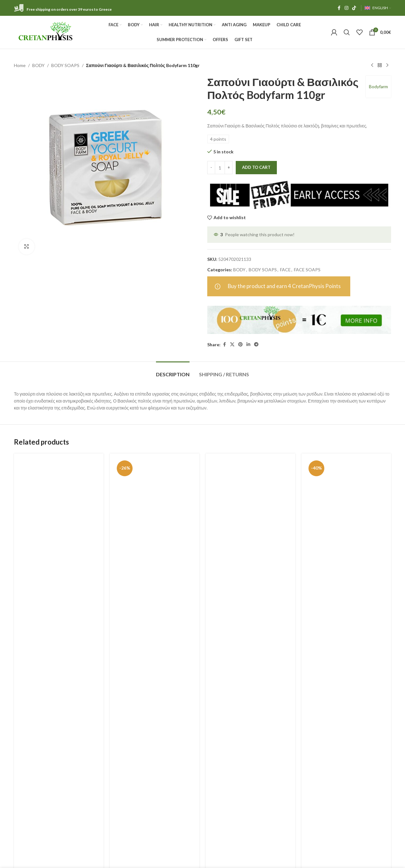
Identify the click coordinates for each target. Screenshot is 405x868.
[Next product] (387, 65)
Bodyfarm (378, 86)
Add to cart (256, 167)
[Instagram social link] (346, 8)
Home (20, 65)
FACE (285, 270)
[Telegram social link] (256, 345)
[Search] (347, 32)
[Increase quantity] (229, 168)
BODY (38, 65)
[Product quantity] (220, 168)
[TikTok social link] (354, 8)
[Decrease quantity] (211, 168)
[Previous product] (372, 65)
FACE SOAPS (307, 270)
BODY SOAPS (65, 65)
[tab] (173, 371)
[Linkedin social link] (248, 345)
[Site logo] (46, 32)
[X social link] (232, 345)
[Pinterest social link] (240, 345)
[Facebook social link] (339, 8)
